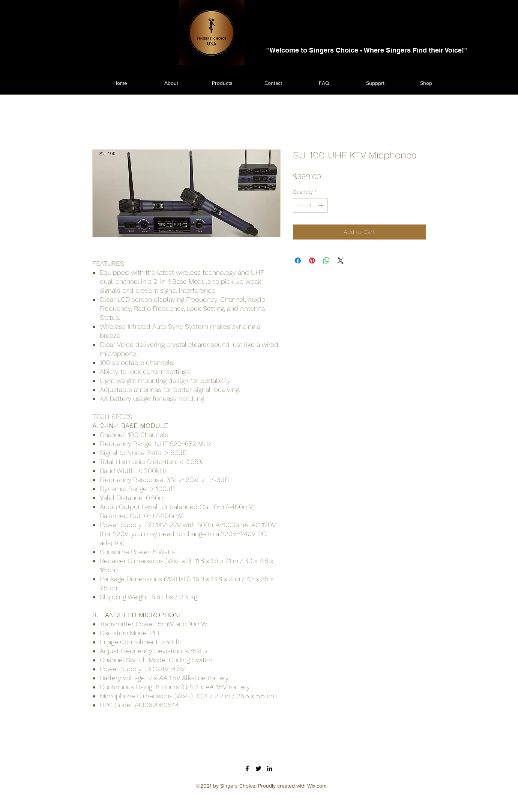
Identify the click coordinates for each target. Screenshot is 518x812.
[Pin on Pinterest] (312, 261)
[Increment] (322, 206)
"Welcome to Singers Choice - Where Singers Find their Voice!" (367, 50)
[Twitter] (258, 768)
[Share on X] (341, 261)
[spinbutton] (310, 206)
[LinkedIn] (270, 768)
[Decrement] (299, 206)
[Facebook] (247, 768)
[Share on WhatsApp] (326, 261)
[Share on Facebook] (298, 261)
